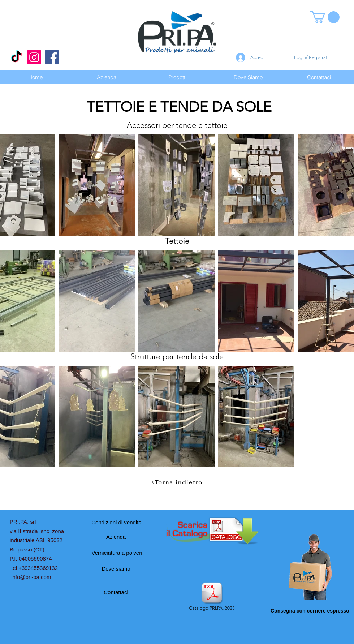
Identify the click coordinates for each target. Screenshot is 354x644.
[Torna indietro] (177, 482)
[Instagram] (34, 57)
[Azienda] (116, 537)
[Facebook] (52, 57)
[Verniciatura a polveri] (117, 553)
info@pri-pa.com (31, 577)
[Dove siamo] (116, 568)
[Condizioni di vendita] (116, 522)
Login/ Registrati (311, 57)
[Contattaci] (116, 592)
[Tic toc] (16, 57)
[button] (325, 17)
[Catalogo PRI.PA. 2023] (212, 597)
